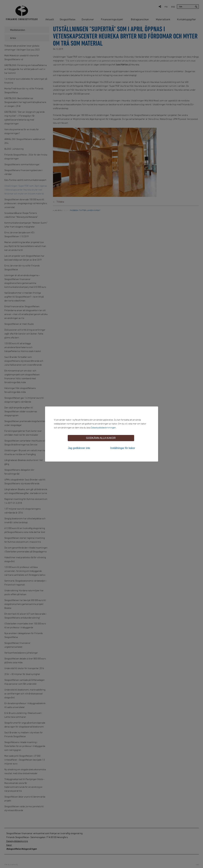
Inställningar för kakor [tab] (123, 448)
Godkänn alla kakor (101, 438)
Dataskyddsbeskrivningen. (104, 427)
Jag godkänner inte (79, 448)
